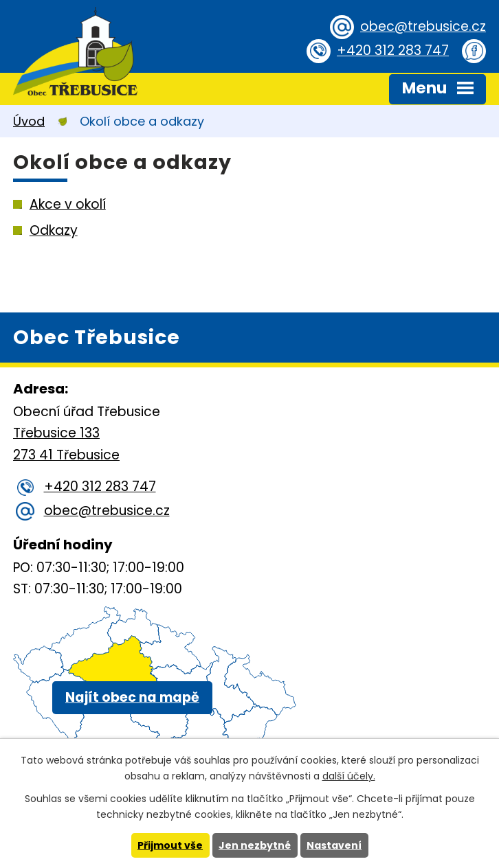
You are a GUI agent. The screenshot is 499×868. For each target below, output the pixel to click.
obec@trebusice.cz (423, 26)
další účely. (349, 776)
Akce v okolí (68, 204)
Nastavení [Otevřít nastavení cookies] (334, 845)
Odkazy (54, 230)
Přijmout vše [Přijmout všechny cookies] (170, 845)
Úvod (29, 121)
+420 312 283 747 (393, 50)
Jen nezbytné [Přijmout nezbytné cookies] (255, 845)
